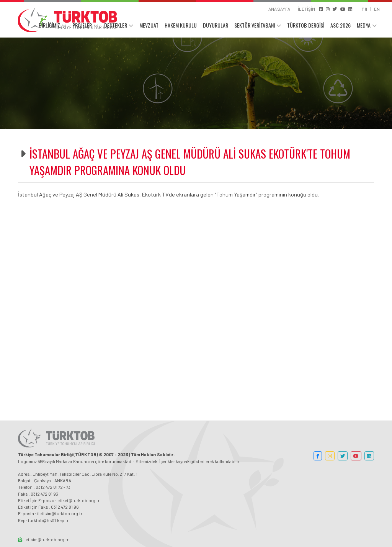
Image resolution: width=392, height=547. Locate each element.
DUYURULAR (216, 26)
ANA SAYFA (279, 9)
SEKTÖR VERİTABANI (255, 26)
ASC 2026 (341, 26)
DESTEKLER (116, 26)
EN (377, 9)
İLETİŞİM (306, 9)
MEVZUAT (149, 26)
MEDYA (364, 26)
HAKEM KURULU (181, 26)
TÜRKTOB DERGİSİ (306, 26)
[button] (318, 456)
